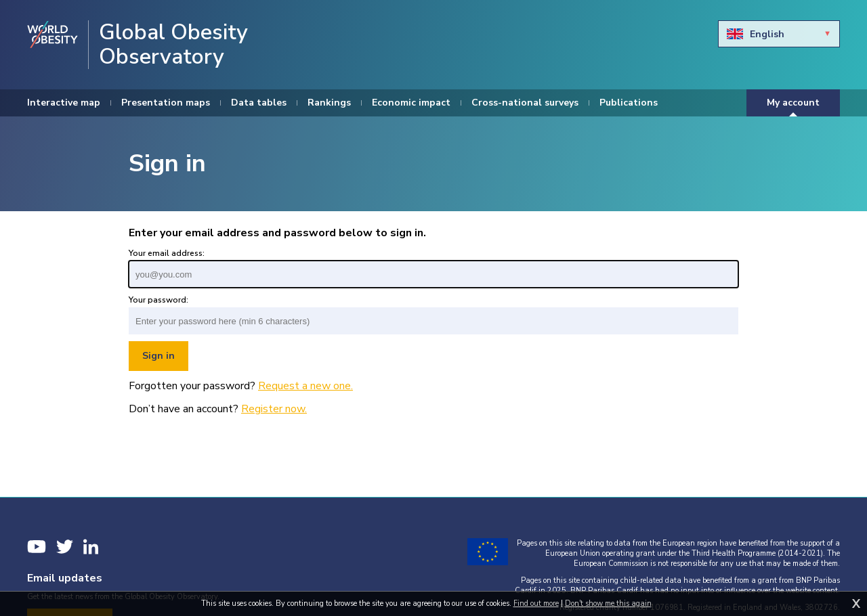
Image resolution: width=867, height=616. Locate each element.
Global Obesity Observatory (173, 45)
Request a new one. (305, 386)
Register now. (274, 409)
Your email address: (167, 253)
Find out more (536, 603)
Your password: (158, 300)
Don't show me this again (608, 603)
